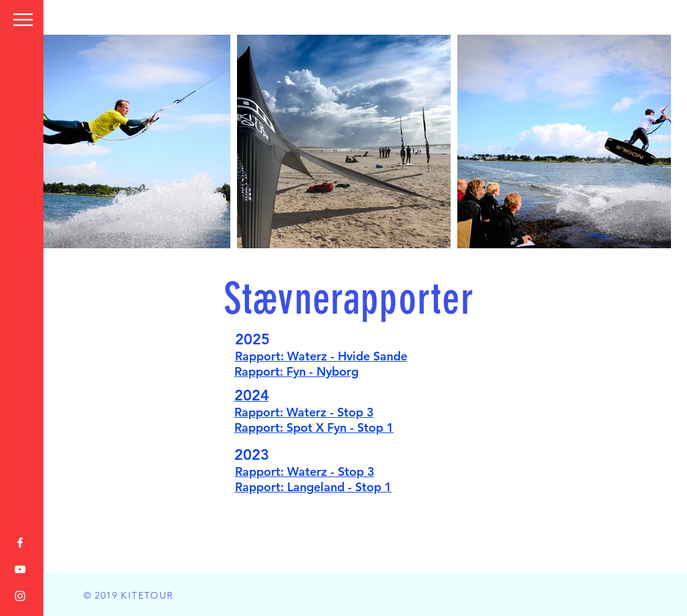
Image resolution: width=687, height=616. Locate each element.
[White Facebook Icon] (20, 543)
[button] (23, 20)
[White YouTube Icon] (20, 569)
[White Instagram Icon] (20, 596)
